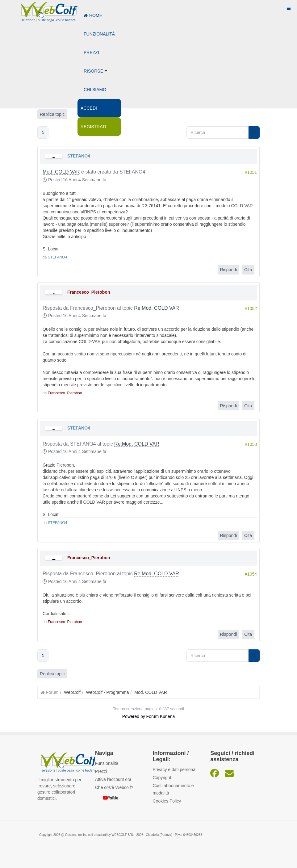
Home (93, 15)
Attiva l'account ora (113, 779)
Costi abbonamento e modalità (173, 789)
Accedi (89, 108)
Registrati (93, 127)
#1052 (251, 308)
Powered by (134, 716)
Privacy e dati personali (175, 769)
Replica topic (52, 674)
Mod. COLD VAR (61, 172)
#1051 (251, 172)
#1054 (251, 574)
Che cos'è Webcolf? (114, 787)
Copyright (162, 777)
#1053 (251, 444)
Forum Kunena (161, 716)
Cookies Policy (167, 801)
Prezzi (91, 52)
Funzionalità (99, 34)
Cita (248, 270)
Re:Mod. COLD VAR (157, 308)
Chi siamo (95, 90)
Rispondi (228, 270)
